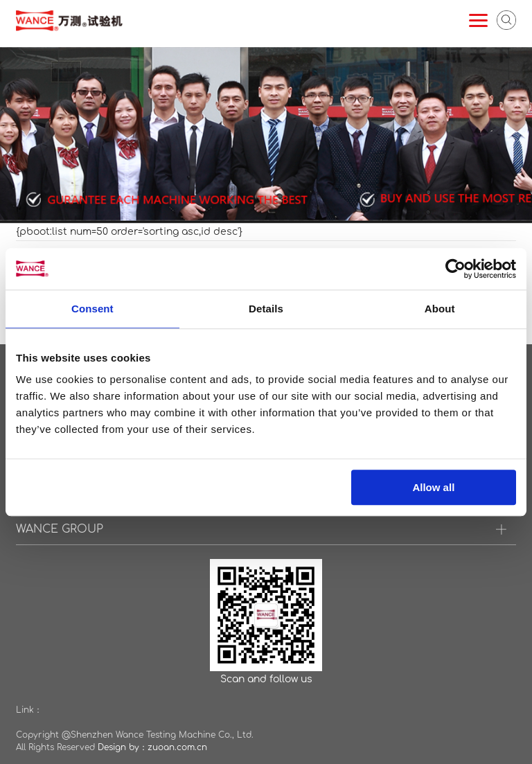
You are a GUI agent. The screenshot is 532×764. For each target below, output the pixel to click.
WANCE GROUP (60, 529)
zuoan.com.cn (177, 747)
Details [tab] (266, 309)
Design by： (123, 747)
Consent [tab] (92, 309)
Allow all (433, 487)
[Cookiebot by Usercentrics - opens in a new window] (455, 269)
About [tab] (440, 309)
